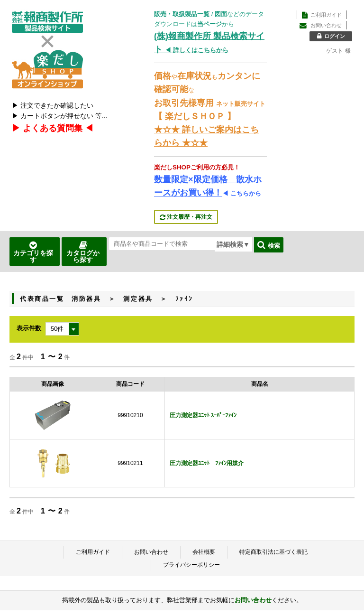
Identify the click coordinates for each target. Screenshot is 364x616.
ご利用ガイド (93, 552)
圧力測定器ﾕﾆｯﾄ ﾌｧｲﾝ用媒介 (207, 463)
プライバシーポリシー (191, 565)
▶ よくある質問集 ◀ (53, 128)
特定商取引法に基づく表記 (273, 552)
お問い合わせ (151, 552)
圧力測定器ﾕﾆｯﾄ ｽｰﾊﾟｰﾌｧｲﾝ (203, 415)
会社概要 (204, 552)
